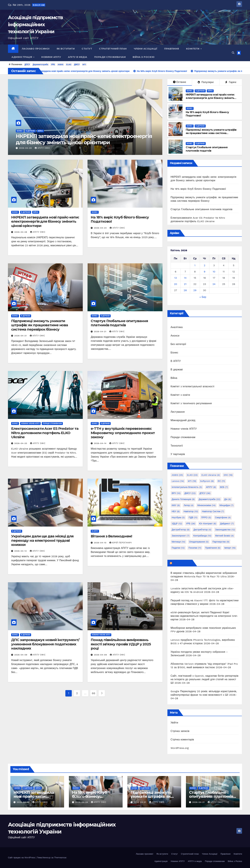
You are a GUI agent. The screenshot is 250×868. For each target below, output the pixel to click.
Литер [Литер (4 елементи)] (189, 505)
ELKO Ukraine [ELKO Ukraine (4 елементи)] (211, 475)
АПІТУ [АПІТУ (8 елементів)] (211, 487)
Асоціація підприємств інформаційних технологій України (35, 25)
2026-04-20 (21, 443)
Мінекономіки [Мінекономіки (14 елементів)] (206, 505)
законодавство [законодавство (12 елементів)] (225, 530)
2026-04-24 (101, 228)
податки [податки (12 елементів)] (178, 548)
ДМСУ (77, 65)
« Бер (203, 297)
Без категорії (178, 344)
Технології (177, 446)
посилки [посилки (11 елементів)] (195, 548)
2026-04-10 (101, 543)
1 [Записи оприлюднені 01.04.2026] (195, 265)
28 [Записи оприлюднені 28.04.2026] (185, 290)
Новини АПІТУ (51, 57)
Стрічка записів (180, 731)
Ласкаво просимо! (36, 49)
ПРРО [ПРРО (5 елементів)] (206, 517)
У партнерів (178, 454)
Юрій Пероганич (121, 543)
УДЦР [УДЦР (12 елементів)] (177, 524)
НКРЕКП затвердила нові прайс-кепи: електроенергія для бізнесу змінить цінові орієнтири (84, 139)
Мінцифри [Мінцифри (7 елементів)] (227, 505)
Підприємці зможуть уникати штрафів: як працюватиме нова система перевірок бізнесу (211, 133)
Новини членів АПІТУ (30, 423)
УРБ (53, 65)
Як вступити (66, 49)
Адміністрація (22, 57)
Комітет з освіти (180, 395)
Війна (40, 131)
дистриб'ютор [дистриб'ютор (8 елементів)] (181, 530)
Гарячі (231, 82)
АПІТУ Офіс (42, 148)
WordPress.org (180, 748)
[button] (233, 53)
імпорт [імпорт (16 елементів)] (230, 548)
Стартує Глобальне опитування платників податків (207, 149)
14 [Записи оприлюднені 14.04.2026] (185, 278)
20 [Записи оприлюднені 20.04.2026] (175, 284)
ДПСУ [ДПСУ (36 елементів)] (205, 493)
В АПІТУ (95, 531)
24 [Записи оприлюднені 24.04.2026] (214, 284)
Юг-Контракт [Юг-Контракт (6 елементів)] (208, 524)
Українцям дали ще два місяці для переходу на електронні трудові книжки (42, 540)
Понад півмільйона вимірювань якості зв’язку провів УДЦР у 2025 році (121, 644)
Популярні (206, 82)
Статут (87, 49)
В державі (30, 131)
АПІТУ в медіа (78, 57)
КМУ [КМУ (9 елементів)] (176, 505)
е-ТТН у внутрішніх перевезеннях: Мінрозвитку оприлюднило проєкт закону (123, 433)
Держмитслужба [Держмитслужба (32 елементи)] (210, 499)
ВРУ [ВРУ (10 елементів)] (176, 493)
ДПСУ (27, 65)
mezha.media (182, 563)
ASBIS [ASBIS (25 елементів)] (177, 475)
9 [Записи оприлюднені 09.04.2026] (205, 272)
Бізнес (20, 131)
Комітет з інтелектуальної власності (193, 386)
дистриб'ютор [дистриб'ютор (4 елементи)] (202, 530)
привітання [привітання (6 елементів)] (213, 548)
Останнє (180, 82)
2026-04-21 (21, 336)
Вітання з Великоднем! (111, 536)
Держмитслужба (40, 65)
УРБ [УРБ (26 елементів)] (191, 524)
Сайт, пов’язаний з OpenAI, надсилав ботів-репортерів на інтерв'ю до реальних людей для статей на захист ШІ (204, 679)
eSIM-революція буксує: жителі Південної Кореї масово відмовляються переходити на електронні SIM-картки (204, 616)
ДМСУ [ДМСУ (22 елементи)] (190, 493)
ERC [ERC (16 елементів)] (228, 475)
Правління (172, 49)
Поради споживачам (110, 57)
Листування (178, 412)
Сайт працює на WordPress (22, 858)
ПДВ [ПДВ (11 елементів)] (193, 517)
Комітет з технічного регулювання (191, 403)
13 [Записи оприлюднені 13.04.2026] (176, 278)
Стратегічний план (113, 49)
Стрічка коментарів (182, 740)
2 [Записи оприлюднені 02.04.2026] (204, 265)
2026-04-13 (21, 551)
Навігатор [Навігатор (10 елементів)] (191, 511)
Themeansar (60, 858)
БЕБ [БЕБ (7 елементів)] (224, 487)
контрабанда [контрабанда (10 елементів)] (202, 536)
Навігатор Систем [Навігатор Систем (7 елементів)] (213, 511)
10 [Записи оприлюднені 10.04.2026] (214, 272)
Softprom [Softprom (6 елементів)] (207, 481)
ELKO (69, 65)
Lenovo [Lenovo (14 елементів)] (178, 481)
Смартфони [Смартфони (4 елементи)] (223, 517)
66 (94, 693)
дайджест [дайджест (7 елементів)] (227, 524)
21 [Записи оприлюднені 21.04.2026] (185, 284)
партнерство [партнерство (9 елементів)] (221, 542)
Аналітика (177, 327)
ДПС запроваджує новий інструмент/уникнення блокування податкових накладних (45, 644)
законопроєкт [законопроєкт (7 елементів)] (181, 536)
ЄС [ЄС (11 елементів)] (221, 481)
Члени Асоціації (146, 49)
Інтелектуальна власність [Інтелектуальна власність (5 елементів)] (187, 487)
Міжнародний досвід (183, 420)
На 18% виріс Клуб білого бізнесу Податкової (120, 219)
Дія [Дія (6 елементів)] (228, 499)
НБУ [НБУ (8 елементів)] (176, 511)
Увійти (174, 723)
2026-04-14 (101, 443)
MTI (84, 65)
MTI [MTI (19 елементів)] (192, 481)
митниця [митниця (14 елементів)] (178, 542)
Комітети (193, 49)
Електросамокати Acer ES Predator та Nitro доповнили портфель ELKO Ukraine (45, 433)
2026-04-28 (26, 148)
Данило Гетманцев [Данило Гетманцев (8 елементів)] (183, 499)
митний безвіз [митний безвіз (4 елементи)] (224, 536)
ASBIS (61, 65)
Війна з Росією (144, 57)
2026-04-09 (21, 655)
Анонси (175, 336)
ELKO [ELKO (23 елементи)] (192, 475)
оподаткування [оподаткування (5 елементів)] (199, 542)
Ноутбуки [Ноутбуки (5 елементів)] (178, 517)
